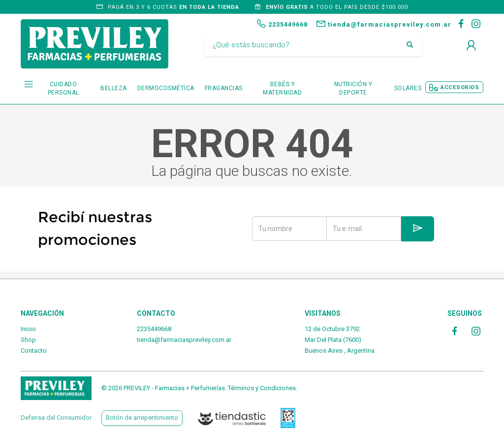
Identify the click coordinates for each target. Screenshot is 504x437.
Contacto (34, 351)
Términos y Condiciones (262, 388)
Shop (28, 340)
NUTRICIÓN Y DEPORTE (353, 88)
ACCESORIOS (460, 87)
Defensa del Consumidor (56, 418)
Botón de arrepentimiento (142, 418)
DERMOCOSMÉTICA (166, 88)
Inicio (28, 329)
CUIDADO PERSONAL (63, 88)
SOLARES (408, 88)
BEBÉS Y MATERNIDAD (282, 88)
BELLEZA (114, 88)
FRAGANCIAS (224, 88)
